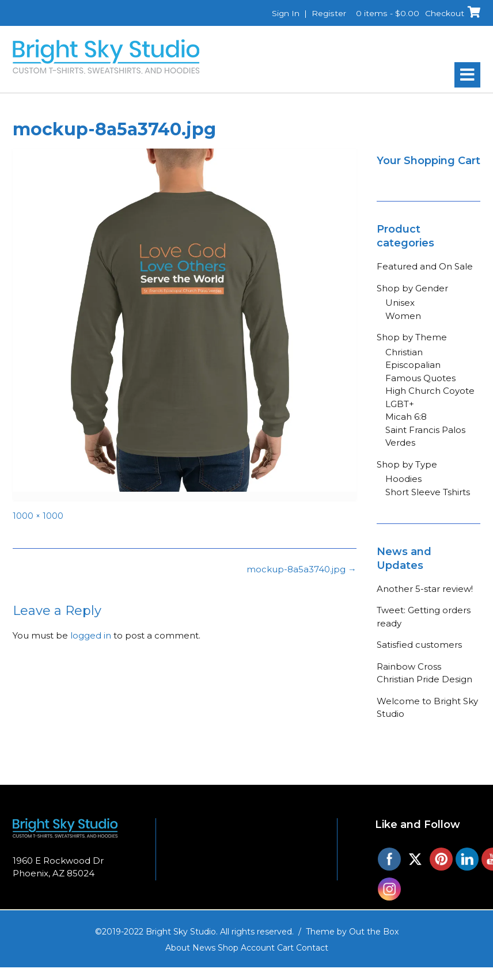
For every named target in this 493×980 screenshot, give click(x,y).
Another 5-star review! (425, 589)
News (204, 948)
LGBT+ (400, 404)
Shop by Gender (412, 288)
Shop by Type (407, 464)
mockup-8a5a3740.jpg (302, 569)
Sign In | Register (309, 13)
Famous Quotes (420, 378)
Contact (312, 948)
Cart (285, 948)
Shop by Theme (412, 337)
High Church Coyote (430, 391)
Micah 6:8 (406, 417)
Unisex (400, 303)
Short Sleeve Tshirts (428, 492)
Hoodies (403, 479)
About (178, 948)
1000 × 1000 (38, 516)
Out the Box (374, 932)
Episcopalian (413, 365)
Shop (228, 948)
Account (258, 948)
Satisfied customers (419, 645)
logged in (91, 635)
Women (403, 316)
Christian (404, 352)
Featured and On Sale (425, 266)
